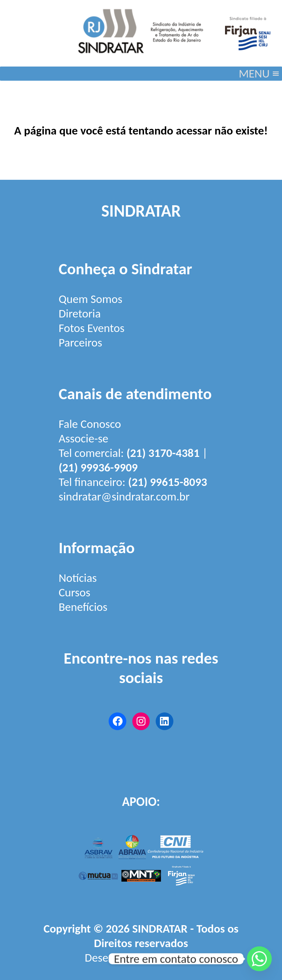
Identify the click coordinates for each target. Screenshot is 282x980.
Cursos (75, 592)
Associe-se (84, 438)
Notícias (78, 578)
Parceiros (80, 342)
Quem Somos (91, 299)
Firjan (184, 958)
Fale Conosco (90, 424)
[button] (254, 74)
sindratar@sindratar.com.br (124, 496)
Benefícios (83, 607)
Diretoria (80, 313)
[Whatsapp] (259, 959)
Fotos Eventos (92, 328)
